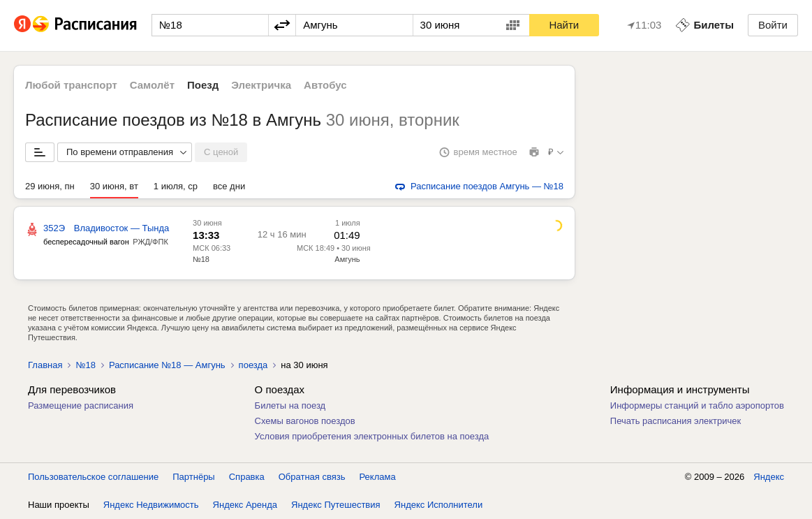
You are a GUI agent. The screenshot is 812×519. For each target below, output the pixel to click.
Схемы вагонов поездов (305, 421)
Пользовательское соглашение (93, 477)
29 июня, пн (50, 186)
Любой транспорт (71, 85)
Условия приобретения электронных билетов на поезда (372, 436)
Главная (45, 365)
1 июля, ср (176, 186)
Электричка (261, 85)
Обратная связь (312, 477)
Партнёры (193, 477)
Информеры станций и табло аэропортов (697, 405)
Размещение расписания (81, 405)
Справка (247, 477)
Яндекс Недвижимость (151, 505)
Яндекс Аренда (245, 505)
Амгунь (347, 259)
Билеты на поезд (290, 405)
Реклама (378, 477)
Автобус (325, 85)
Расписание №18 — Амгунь (167, 365)
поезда (253, 365)
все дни (229, 186)
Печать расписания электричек (676, 421)
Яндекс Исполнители (439, 505)
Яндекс (769, 477)
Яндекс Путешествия (336, 505)
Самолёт (152, 85)
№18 (201, 259)
